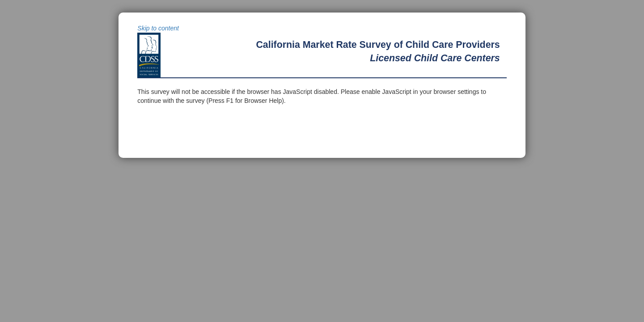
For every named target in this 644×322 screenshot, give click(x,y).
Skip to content (158, 28)
